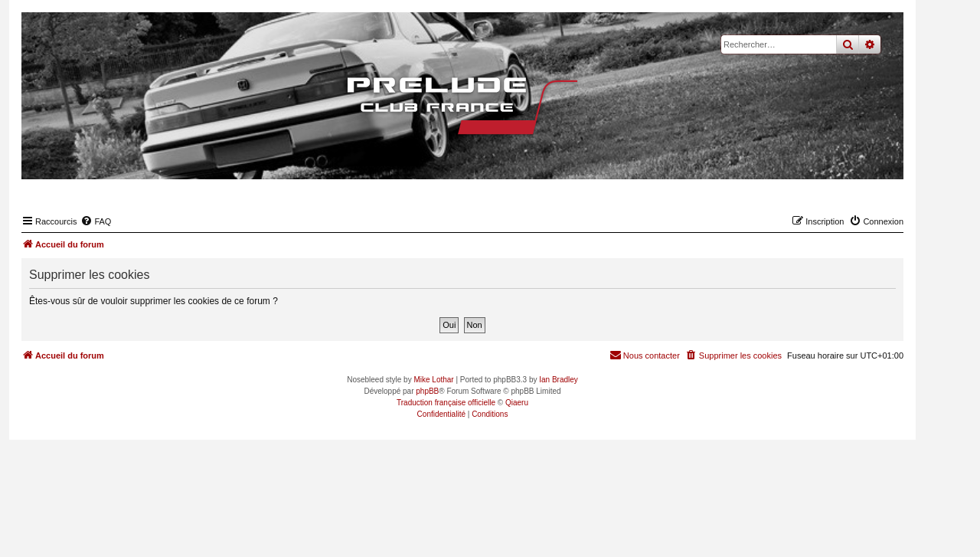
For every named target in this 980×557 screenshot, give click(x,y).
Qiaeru (517, 403)
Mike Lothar (433, 380)
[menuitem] (96, 221)
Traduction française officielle (446, 403)
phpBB (427, 391)
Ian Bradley (559, 380)
